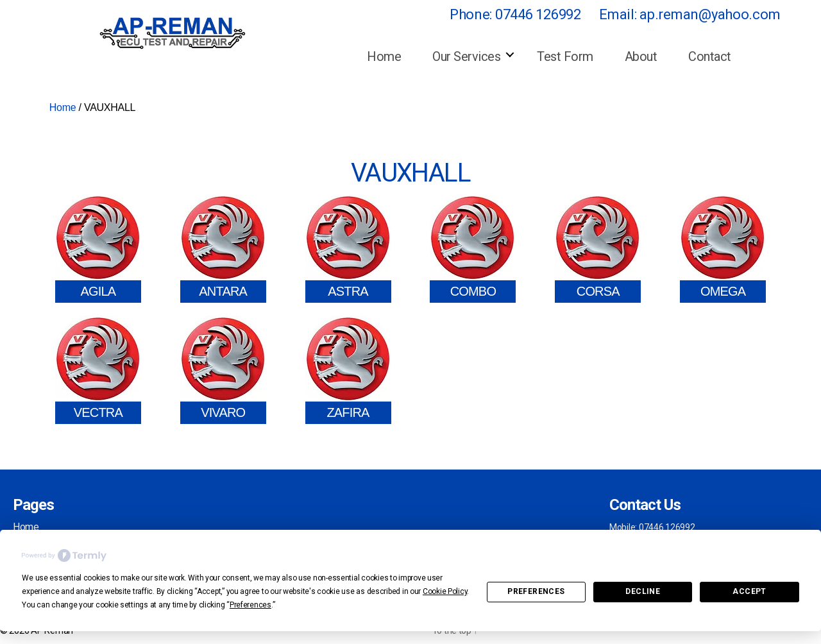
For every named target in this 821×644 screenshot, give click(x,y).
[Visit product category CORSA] (598, 249)
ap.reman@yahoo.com (710, 14)
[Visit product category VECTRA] (98, 370)
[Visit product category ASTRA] (348, 249)
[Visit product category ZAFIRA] (348, 370)
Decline (643, 591)
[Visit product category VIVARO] (223, 370)
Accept (749, 591)
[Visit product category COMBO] (473, 249)
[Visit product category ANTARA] (223, 249)
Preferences (536, 591)
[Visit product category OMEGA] (723, 249)
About (641, 56)
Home (384, 56)
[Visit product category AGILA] (98, 249)
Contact (710, 56)
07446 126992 (538, 14)
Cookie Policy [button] (445, 591)
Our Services (466, 56)
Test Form (565, 56)
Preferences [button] (250, 605)
